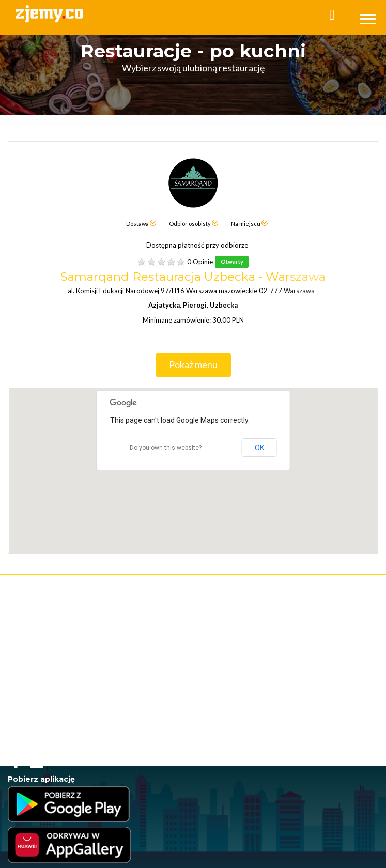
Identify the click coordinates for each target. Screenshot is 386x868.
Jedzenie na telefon (35, 701)
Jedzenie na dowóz (34, 712)
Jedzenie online (30, 681)
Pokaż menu (200, 365)
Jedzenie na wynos (34, 691)
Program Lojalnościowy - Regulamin (57, 647)
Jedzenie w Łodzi (32, 732)
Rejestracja (23, 594)
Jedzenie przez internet (41, 670)
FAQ (14, 616)
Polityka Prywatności (36, 637)
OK (259, 448)
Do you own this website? (166, 448)
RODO (116, 647)
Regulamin (22, 626)
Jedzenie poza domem (39, 722)
